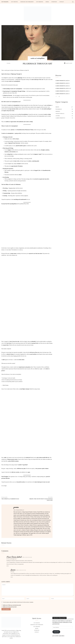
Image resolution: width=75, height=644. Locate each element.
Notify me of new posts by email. (10, 607)
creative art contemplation (37, 58)
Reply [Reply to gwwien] (12, 577)
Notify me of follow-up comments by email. (12, 605)
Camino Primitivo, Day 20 (62, 81)
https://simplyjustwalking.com (19, 510)
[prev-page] (56, 97)
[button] (73, 2)
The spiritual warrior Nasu (10, 499)
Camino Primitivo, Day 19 (62, 83)
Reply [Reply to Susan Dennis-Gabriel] (8, 566)
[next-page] (59, 97)
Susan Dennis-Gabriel (14, 557)
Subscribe (56, 632)
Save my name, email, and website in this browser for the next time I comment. (18, 602)
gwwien (9, 63)
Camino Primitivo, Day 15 (62, 91)
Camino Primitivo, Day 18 (62, 86)
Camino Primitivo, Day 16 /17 (63, 88)
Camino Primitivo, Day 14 (62, 94)
